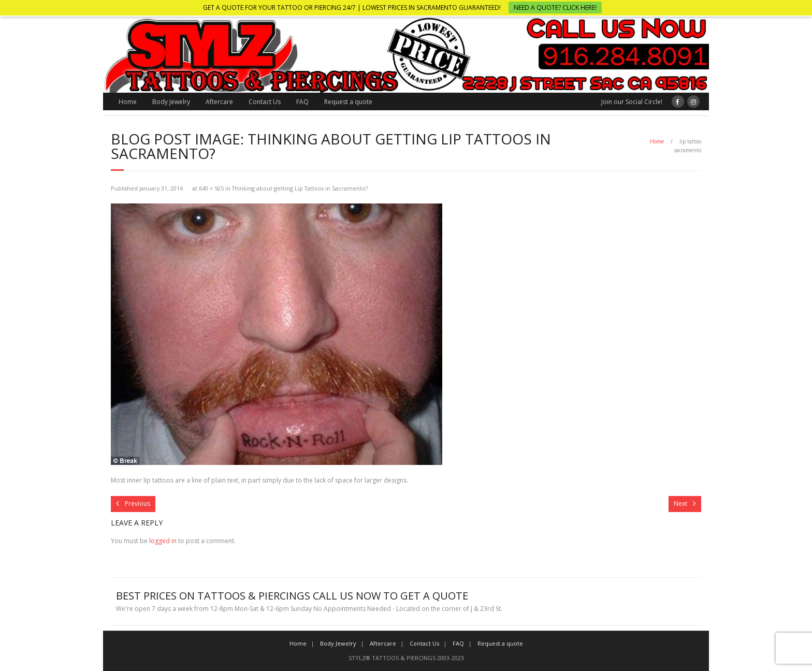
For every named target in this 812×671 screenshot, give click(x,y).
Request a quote (348, 102)
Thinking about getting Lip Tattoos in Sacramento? (300, 188)
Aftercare (219, 102)
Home (128, 102)
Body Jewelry (171, 102)
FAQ (302, 102)
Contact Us (265, 102)
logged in (163, 541)
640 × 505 (211, 188)
